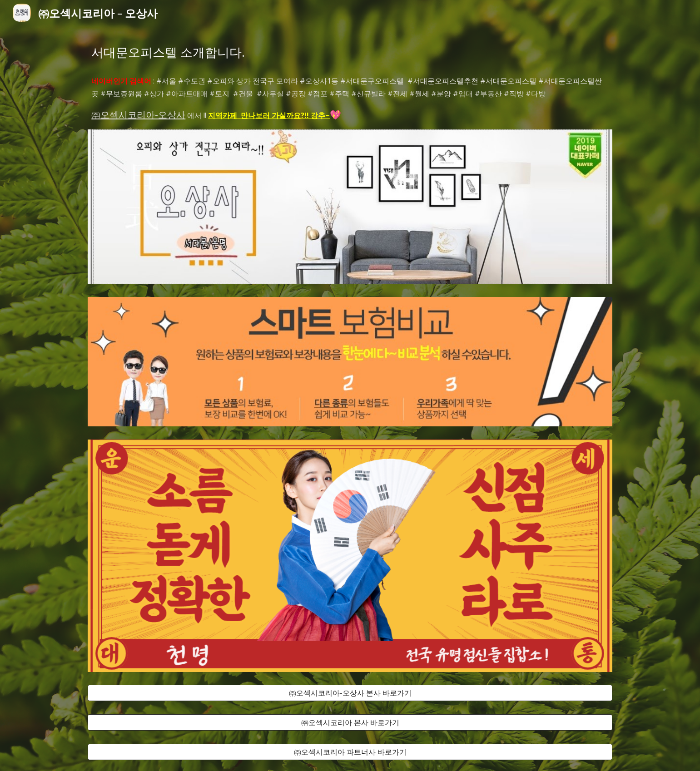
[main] (350, 52)
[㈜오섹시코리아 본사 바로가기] (350, 722)
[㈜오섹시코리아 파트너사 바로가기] (350, 752)
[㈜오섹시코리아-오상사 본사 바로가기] (350, 693)
